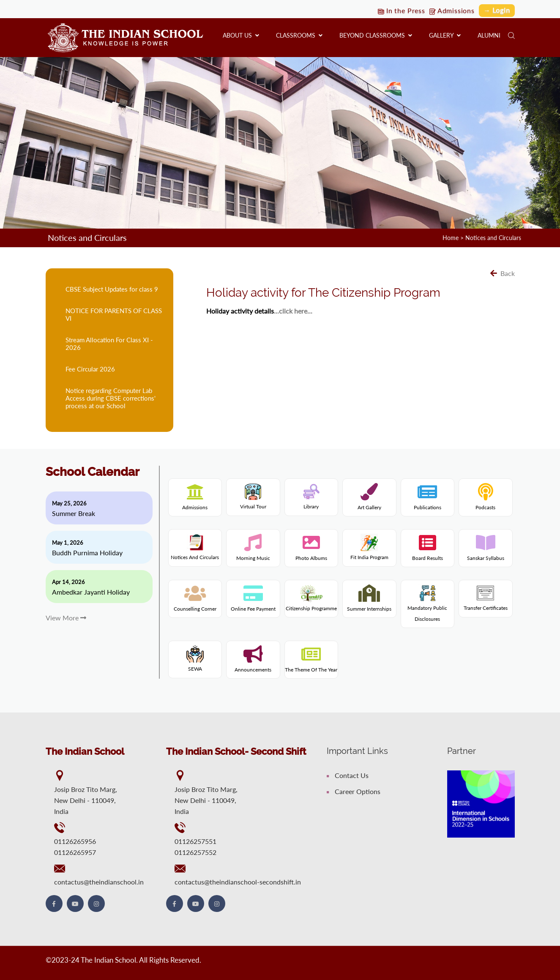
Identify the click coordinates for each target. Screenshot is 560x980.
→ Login (497, 10)
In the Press (400, 10)
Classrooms (299, 35)
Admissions (451, 10)
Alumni (489, 35)
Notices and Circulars (493, 238)
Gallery (445, 35)
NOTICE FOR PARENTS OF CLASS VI (114, 314)
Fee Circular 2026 (90, 369)
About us (241, 35)
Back (503, 273)
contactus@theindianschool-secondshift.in (238, 881)
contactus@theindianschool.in (99, 881)
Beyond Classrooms (376, 35)
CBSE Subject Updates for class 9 (112, 289)
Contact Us (348, 775)
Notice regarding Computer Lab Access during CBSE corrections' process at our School (111, 398)
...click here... (293, 310)
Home (451, 238)
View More (66, 617)
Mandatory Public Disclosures (427, 605)
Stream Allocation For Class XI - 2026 (109, 343)
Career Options (354, 791)
